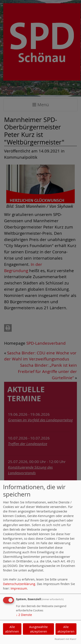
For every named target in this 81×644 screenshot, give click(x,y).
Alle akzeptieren (66, 629)
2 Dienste (24, 615)
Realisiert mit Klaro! (65, 639)
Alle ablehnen (12, 629)
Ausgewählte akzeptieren (38, 629)
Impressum (19, 588)
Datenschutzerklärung (19, 584)
